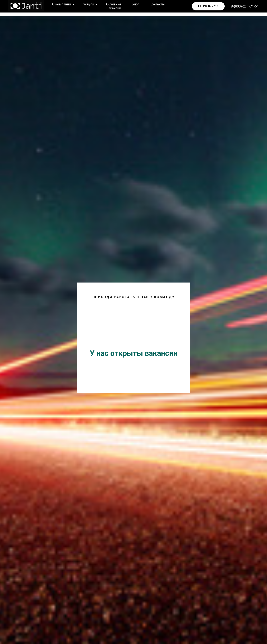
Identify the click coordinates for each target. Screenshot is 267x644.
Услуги (89, 4)
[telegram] (181, 6)
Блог (135, 4)
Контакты (157, 4)
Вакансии (114, 8)
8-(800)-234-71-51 (245, 6)
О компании (62, 4)
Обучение (114, 4)
